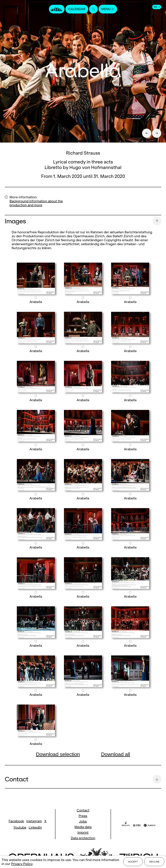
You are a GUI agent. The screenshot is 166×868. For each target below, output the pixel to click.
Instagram (34, 821)
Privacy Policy (22, 864)
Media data (83, 827)
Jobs (83, 821)
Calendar (76, 9)
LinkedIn (35, 827)
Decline (154, 862)
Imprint (83, 832)
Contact (83, 810)
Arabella (36, 302)
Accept (133, 862)
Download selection (58, 754)
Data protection (83, 838)
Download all (116, 754)
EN (157, 7)
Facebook (16, 821)
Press (83, 816)
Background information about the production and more (36, 203)
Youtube (20, 827)
